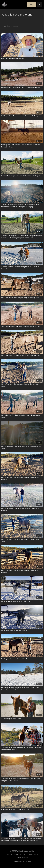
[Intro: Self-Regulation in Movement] (22, 58)
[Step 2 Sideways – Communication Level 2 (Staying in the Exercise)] (22, 571)
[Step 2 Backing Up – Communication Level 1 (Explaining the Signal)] (22, 416)
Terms (9, 854)
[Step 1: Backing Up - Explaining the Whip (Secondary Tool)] (22, 355)
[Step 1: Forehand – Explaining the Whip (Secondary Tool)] (22, 298)
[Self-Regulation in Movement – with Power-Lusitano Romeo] (22, 87)
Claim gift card (23, 857)
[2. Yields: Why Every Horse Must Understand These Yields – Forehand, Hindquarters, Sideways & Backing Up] (22, 206)
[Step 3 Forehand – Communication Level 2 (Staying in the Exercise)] (22, 478)
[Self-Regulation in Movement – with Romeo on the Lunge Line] (22, 116)
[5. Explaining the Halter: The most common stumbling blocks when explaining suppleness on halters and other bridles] (22, 839)
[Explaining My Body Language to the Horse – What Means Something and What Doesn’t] (22, 689)
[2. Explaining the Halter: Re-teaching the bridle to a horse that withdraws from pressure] (22, 749)
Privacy (17, 854)
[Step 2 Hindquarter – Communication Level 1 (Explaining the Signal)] (22, 447)
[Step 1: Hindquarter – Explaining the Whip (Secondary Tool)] (22, 327)
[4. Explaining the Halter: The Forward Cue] (22, 810)
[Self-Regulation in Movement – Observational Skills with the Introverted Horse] (22, 146)
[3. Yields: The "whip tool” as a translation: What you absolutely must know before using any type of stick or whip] (22, 237)
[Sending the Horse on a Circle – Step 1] (22, 630)
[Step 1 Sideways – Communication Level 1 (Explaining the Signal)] (22, 540)
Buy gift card (32, 854)
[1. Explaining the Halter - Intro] (22, 719)
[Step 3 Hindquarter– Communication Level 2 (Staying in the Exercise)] (22, 509)
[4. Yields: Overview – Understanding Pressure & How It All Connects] (22, 268)
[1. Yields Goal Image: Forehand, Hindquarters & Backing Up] (22, 176)
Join (31, 5)
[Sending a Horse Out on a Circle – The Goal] (22, 601)
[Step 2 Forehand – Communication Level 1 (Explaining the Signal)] (22, 385)
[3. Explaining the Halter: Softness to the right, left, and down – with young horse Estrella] (22, 780)
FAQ (23, 854)
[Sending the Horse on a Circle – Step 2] (22, 659)
